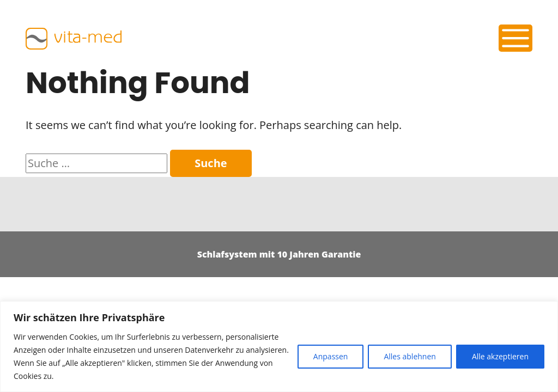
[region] (279, 347)
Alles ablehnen (410, 356)
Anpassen (331, 356)
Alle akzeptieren (500, 356)
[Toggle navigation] (516, 38)
